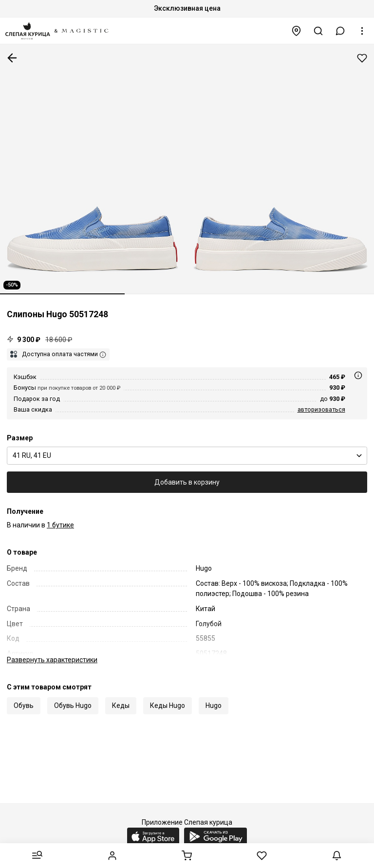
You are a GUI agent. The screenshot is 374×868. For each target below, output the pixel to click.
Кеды (121, 705)
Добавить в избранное (362, 58)
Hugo (214, 705)
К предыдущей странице (12, 58)
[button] (340, 31)
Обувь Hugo (73, 705)
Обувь (24, 705)
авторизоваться (321, 409)
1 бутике (60, 525)
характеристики (52, 660)
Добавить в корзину (187, 482)
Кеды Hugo (168, 705)
